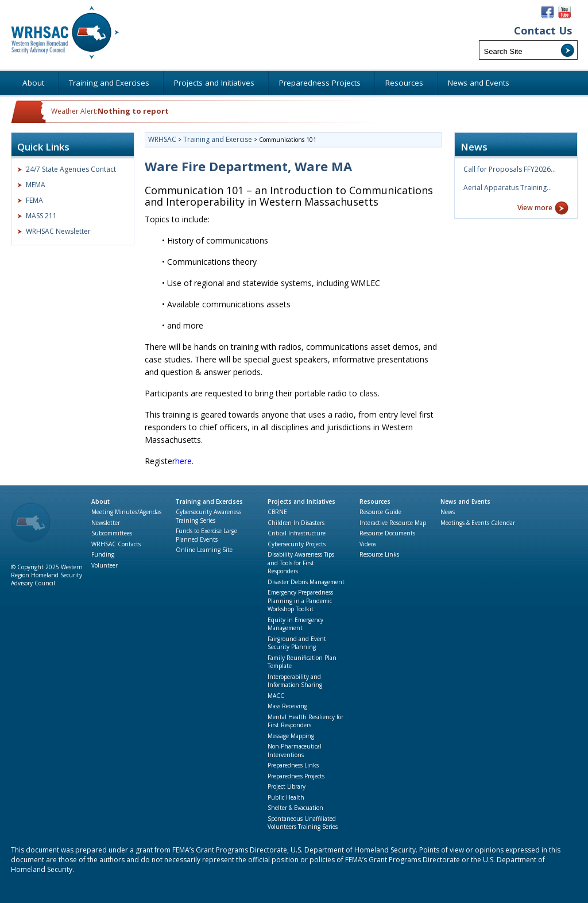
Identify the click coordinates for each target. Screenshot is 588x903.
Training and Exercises (209, 501)
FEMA (34, 200)
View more (535, 208)
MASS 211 (41, 216)
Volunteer (105, 565)
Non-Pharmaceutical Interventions (295, 750)
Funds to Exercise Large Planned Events (206, 535)
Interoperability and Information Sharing (295, 681)
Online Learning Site (204, 550)
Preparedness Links (293, 765)
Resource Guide (380, 512)
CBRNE (277, 512)
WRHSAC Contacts (116, 544)
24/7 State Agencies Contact (71, 169)
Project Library (287, 786)
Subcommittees (112, 533)
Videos (368, 544)
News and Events (465, 501)
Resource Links (379, 554)
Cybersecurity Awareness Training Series (208, 516)
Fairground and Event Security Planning (297, 643)
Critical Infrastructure (297, 533)
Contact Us (543, 31)
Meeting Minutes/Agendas (126, 512)
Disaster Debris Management (306, 582)
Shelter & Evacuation (295, 808)
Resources (375, 501)
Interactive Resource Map (393, 523)
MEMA (36, 185)
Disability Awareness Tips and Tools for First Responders (301, 563)
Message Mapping (291, 736)
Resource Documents (387, 533)
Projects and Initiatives (301, 501)
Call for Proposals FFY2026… (510, 169)
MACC (276, 696)
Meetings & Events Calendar (478, 523)
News (448, 512)
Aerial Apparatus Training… (508, 188)
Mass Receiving (287, 706)
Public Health (286, 797)
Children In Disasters (296, 523)
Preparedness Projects (296, 776)
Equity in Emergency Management (295, 624)
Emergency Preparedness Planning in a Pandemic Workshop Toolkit (300, 601)
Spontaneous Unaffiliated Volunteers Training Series (303, 823)
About (100, 501)
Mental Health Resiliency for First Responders (305, 721)
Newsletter (106, 523)
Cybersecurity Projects (297, 544)
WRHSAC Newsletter (58, 231)
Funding (103, 554)
